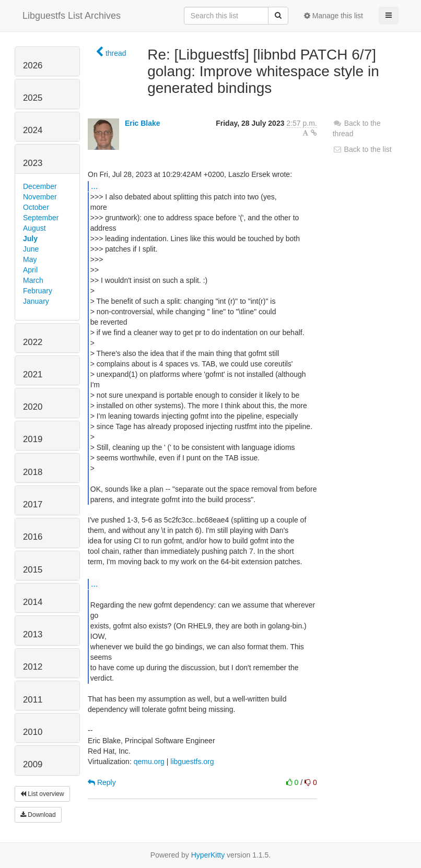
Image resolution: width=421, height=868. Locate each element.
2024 (33, 130)
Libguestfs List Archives (72, 16)
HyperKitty (208, 855)
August (34, 228)
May (30, 259)
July (30, 239)
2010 (33, 732)
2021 (33, 374)
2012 (33, 667)
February (38, 291)
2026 (33, 66)
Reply (102, 782)
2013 (33, 634)
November (40, 197)
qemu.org (149, 762)
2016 (33, 537)
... (94, 186)
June (31, 249)
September (41, 218)
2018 (33, 472)
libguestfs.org (192, 762)
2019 (33, 439)
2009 (33, 764)
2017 (33, 504)
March (33, 280)
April (30, 270)
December (40, 186)
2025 (33, 98)
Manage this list (334, 16)
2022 (33, 342)
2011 (33, 700)
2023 (33, 163)
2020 (33, 407)
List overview (42, 794)
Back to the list (362, 149)
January (36, 301)
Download (38, 815)
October (36, 207)
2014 (33, 602)
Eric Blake (143, 123)
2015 (33, 570)
